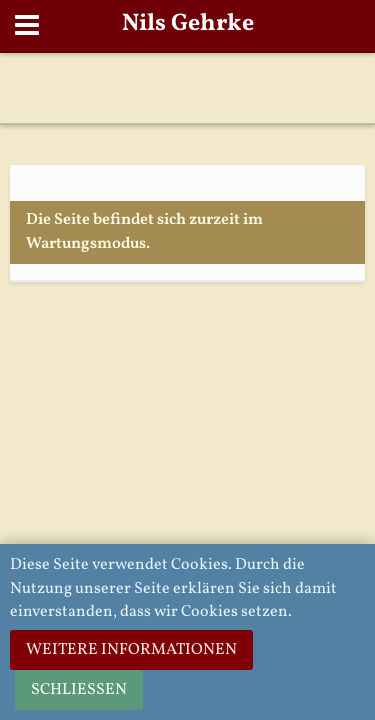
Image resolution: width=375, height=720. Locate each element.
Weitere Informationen (131, 650)
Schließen (79, 690)
